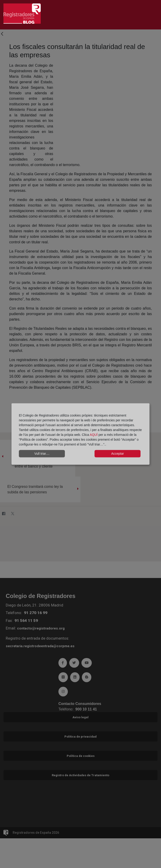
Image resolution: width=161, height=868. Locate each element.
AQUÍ (94, 434)
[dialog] (80, 434)
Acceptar (117, 454)
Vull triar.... (42, 454)
